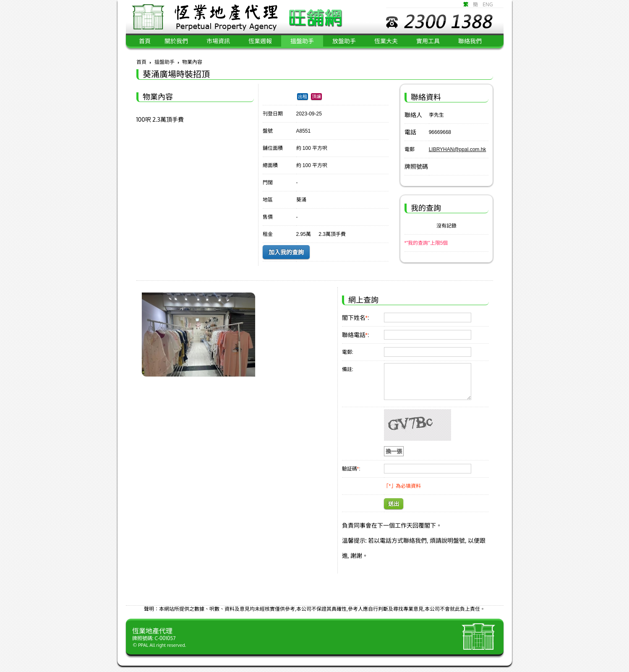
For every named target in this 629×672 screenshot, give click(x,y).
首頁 (141, 62)
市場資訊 (218, 41)
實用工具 (428, 41)
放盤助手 (344, 41)
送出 (394, 504)
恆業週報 (260, 41)
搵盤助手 (302, 41)
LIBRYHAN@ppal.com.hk (458, 149)
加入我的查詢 (286, 252)
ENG (488, 4)
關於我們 (176, 41)
